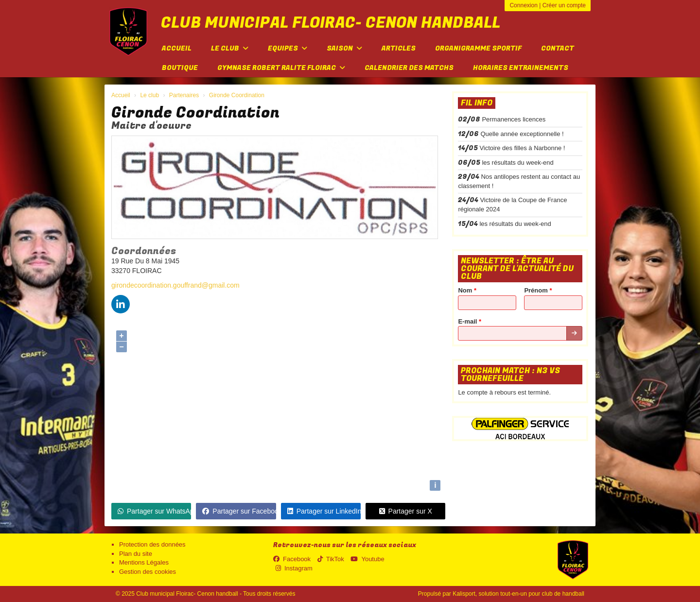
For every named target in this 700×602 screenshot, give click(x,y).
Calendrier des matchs (409, 68)
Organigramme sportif (478, 48)
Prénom (538, 290)
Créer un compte (564, 5)
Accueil (177, 48)
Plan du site (136, 554)
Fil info (477, 103)
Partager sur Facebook (239, 511)
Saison (344, 48)
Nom (467, 290)
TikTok (331, 559)
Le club (230, 48)
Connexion (523, 5)
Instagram (294, 568)
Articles (399, 48)
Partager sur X (406, 511)
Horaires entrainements (521, 68)
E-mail (470, 321)
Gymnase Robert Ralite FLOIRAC (281, 68)
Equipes (288, 48)
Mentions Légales (144, 562)
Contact (558, 48)
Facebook (292, 559)
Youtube (367, 559)
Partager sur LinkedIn (324, 511)
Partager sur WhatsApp (154, 511)
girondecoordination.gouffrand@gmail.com (175, 285)
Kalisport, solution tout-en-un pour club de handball (518, 594)
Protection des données (152, 544)
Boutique (180, 68)
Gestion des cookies (148, 572)
